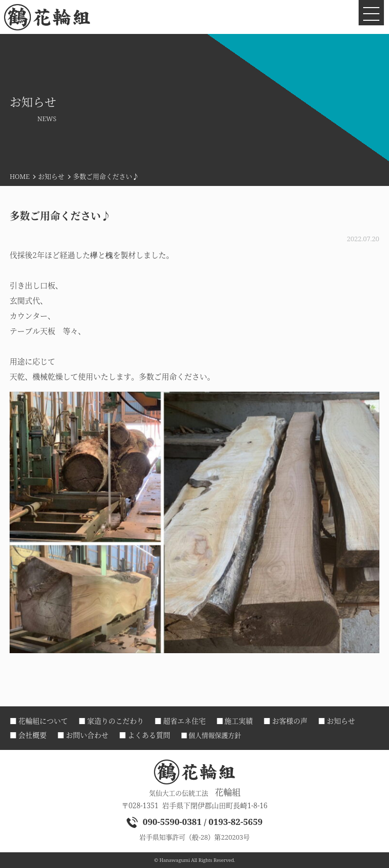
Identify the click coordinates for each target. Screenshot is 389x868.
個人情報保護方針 (215, 735)
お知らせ (51, 176)
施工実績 (239, 721)
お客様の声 (290, 721)
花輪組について (43, 721)
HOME (20, 176)
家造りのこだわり (115, 721)
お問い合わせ (87, 735)
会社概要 (32, 735)
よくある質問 (149, 735)
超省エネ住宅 (184, 721)
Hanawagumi (175, 860)
